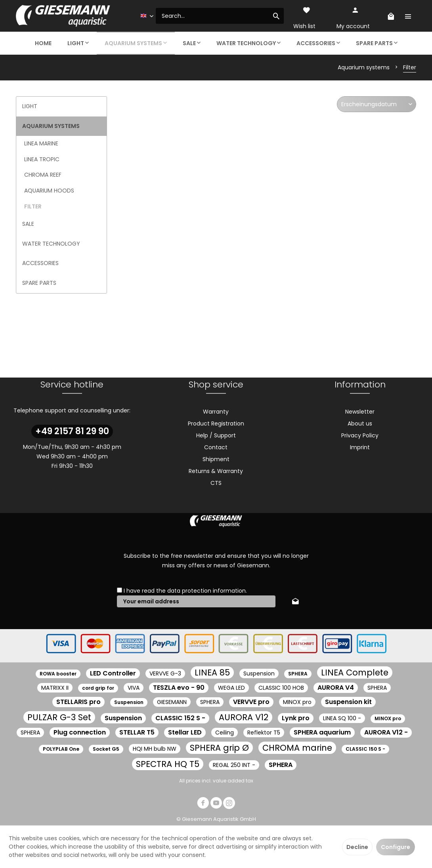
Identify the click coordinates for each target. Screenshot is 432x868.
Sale (28, 224)
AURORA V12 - (386, 732)
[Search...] (220, 16)
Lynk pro (296, 718)
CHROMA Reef (43, 175)
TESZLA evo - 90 (179, 688)
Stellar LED (185, 732)
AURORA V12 (244, 717)
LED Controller (113, 673)
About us (360, 424)
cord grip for (98, 688)
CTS (216, 483)
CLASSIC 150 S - (365, 749)
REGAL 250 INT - (234, 765)
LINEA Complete (355, 672)
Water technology (51, 244)
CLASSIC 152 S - (180, 718)
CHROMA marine (297, 748)
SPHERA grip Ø (219, 748)
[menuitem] (220, 16)
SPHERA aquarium (322, 732)
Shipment (216, 459)
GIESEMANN (172, 702)
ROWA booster (58, 674)
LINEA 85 (212, 672)
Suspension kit (348, 702)
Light (30, 106)
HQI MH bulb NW (155, 749)
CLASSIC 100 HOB (281, 688)
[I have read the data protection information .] (119, 590)
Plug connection (80, 732)
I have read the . (185, 591)
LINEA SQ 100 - (342, 718)
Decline (357, 847)
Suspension (259, 673)
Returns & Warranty (216, 471)
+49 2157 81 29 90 (72, 431)
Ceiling (225, 733)
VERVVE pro (251, 702)
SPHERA (298, 674)
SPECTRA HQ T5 (168, 764)
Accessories (40, 263)
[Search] (276, 16)
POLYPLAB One (61, 749)
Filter (33, 206)
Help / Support (216, 435)
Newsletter (360, 412)
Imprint (360, 447)
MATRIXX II (55, 688)
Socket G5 (106, 749)
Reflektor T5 (264, 733)
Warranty (216, 412)
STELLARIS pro (78, 702)
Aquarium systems (51, 126)
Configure (396, 847)
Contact (216, 447)
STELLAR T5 (137, 732)
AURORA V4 (336, 688)
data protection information (206, 591)
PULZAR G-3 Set (59, 717)
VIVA (134, 688)
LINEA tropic (42, 159)
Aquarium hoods (49, 191)
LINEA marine (41, 143)
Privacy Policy (360, 435)
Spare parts (39, 283)
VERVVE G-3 (165, 673)
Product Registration (216, 424)
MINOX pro (297, 702)
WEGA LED (231, 688)
